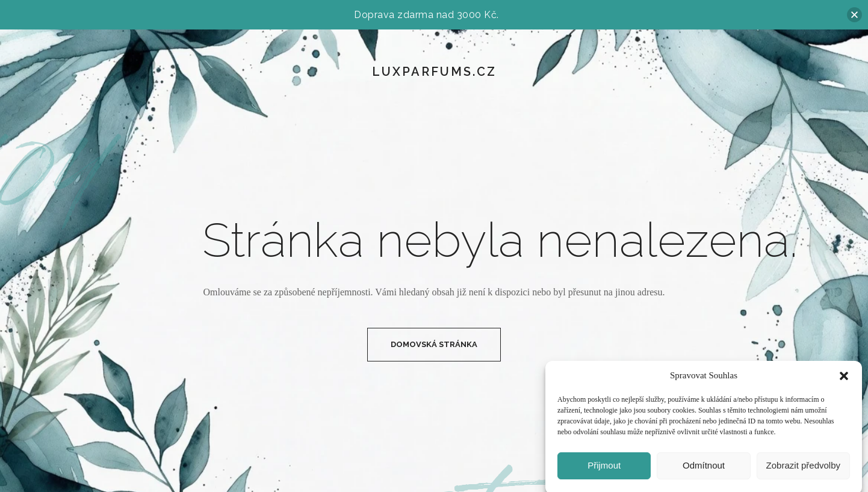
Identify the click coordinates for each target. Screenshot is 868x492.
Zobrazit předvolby (803, 469)
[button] (844, 380)
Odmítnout (704, 469)
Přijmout (604, 469)
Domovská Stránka (434, 344)
